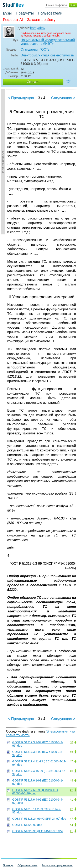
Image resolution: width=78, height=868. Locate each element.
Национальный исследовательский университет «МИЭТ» (48, 42)
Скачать (33, 82)
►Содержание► (3, 162)
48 (71, 742)
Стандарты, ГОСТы (35, 49)
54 (71, 825)
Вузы (7, 13)
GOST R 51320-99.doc (27, 825)
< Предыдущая (21, 98)
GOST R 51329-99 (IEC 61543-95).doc (38, 831)
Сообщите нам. (51, 36)
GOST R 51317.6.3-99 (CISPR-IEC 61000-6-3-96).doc (35, 792)
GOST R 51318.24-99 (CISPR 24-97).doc (39, 819)
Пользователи (50, 13)
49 (71, 780)
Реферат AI (13, 20)
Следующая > (63, 98)
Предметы (25, 13)
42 (71, 790)
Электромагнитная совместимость (47, 55)
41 (71, 800)
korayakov (38, 28)
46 (71, 752)
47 (71, 761)
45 (71, 771)
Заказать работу (41, 20)
